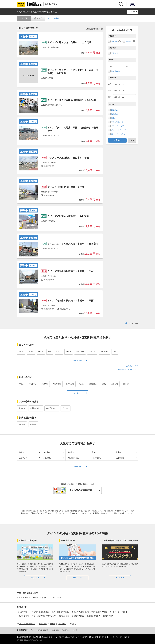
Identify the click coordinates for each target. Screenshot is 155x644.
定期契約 (129, 41)
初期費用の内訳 (78, 616)
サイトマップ (80, 637)
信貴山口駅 (93, 384)
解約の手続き (108, 616)
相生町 (21, 352)
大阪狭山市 (23, 458)
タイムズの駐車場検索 (81, 490)
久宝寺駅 (45, 384)
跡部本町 (92, 352)
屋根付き (115, 114)
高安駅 (104, 384)
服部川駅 (126, 384)
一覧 (25, 18)
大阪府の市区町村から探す (128, 370)
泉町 (115, 352)
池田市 (22, 452)
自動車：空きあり (40, 597)
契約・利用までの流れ (60, 612)
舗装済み (115, 110)
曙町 (50, 352)
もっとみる (77, 360)
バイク (28, 597)
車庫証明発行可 (117, 122)
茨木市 (118, 452)
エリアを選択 (54, 18)
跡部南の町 (104, 352)
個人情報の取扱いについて (41, 637)
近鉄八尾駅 (70, 384)
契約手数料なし (117, 71)
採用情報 (101, 637)
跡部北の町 (80, 352)
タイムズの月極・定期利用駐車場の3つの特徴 (89, 612)
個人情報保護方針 (23, 637)
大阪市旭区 (47, 458)
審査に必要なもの (93, 616)
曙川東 (41, 352)
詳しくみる (35, 578)
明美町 (59, 352)
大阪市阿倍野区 (73, 458)
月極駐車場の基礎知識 (40, 612)
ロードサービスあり (119, 134)
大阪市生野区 (97, 458)
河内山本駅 (33, 384)
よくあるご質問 (23, 616)
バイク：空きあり (57, 597)
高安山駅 (115, 384)
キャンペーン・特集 (117, 612)
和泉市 (94, 452)
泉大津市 (47, 452)
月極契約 (115, 41)
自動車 (19, 597)
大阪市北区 (120, 458)
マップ (39, 18)
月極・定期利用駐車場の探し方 (44, 616)
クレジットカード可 (119, 130)
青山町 (31, 352)
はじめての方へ (23, 612)
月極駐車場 (55, 630)
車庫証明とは (64, 616)
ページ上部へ (133, 323)
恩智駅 (21, 384)
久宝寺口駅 (57, 384)
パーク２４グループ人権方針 (118, 637)
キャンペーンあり (118, 126)
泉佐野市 (71, 452)
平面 (113, 118)
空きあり (115, 53)
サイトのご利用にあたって (63, 637)
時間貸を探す (50, 4)
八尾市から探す (132, 366)
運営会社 (92, 637)
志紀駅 (81, 384)
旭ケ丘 (69, 352)
